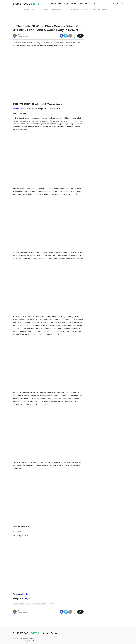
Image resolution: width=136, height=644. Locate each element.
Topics (87, 4)
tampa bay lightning (40, 604)
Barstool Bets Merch (43, 10)
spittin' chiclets (19, 604)
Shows (81, 4)
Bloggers (73, 4)
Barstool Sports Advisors (71, 10)
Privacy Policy (24, 641)
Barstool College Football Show (100, 10)
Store (93, 4)
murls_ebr (26, 599)
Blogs (54, 4)
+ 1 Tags (52, 604)
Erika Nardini (41, 641)
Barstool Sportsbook (20, 109)
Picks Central (85, 10)
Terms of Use (16, 641)
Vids (60, 4)
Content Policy (33, 641)
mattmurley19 (25, 594)
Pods (66, 4)
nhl (29, 604)
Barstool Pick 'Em (57, 10)
